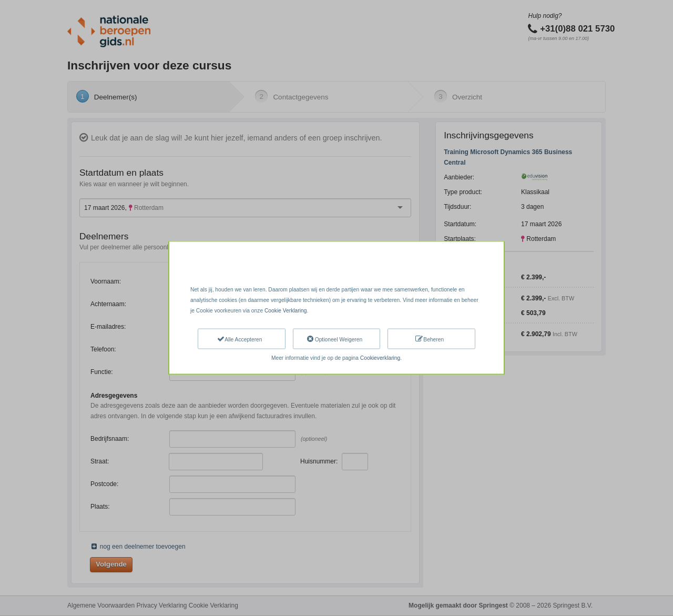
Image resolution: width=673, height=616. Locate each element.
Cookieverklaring (380, 358)
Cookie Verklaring (285, 310)
